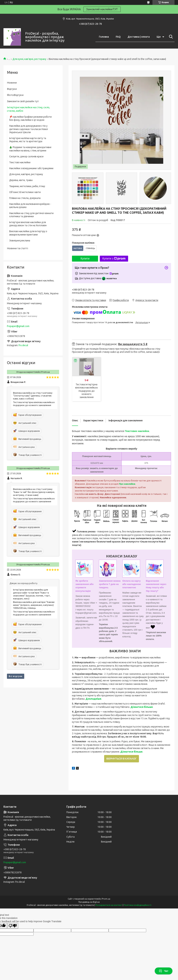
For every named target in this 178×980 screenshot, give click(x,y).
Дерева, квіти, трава (21, 180)
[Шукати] (170, 37)
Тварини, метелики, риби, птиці (27, 186)
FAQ (118, 37)
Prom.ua (106, 899)
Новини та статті (17, 248)
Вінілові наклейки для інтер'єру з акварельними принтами (28, 233)
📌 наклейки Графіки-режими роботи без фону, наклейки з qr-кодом (30, 118)
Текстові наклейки (20, 162)
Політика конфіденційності (138, 905)
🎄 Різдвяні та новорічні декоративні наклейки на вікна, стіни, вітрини (30, 149)
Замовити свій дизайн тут (23, 101)
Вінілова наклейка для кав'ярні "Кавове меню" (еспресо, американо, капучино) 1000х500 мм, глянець (34, 605)
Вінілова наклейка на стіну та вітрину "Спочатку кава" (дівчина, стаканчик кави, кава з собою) (33, 396)
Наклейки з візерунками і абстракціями (31, 168)
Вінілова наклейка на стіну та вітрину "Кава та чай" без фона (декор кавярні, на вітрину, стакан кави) (34, 492)
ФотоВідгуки (15, 95)
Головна (104, 37)
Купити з (114, 259)
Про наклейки (127, 484)
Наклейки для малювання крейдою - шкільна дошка (30, 206)
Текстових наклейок (137, 431)
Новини (12, 83)
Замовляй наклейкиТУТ (102, 9)
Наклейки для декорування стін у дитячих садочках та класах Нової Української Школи (29, 129)
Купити (85, 259)
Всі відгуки (16, 676)
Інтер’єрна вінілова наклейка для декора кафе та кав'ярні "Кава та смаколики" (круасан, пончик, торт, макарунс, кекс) (32, 594)
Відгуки (12, 89)
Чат (164, 971)
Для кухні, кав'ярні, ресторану (29, 59)
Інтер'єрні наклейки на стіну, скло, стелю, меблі (28, 109)
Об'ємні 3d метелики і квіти (25, 192)
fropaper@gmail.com (18, 326)
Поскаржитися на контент (109, 905)
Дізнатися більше (142, 707)
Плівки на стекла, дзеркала (25, 198)
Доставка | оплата (139, 37)
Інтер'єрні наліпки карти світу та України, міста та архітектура (28, 140)
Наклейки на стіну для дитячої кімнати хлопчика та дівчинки (31, 215)
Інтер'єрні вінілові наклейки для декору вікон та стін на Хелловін (28, 224)
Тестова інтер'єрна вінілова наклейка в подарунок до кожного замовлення (86, 391)
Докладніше (93, 699)
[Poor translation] (13, 926)
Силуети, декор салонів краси (26, 156)
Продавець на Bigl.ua (89, 902)
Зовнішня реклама (20, 241)
